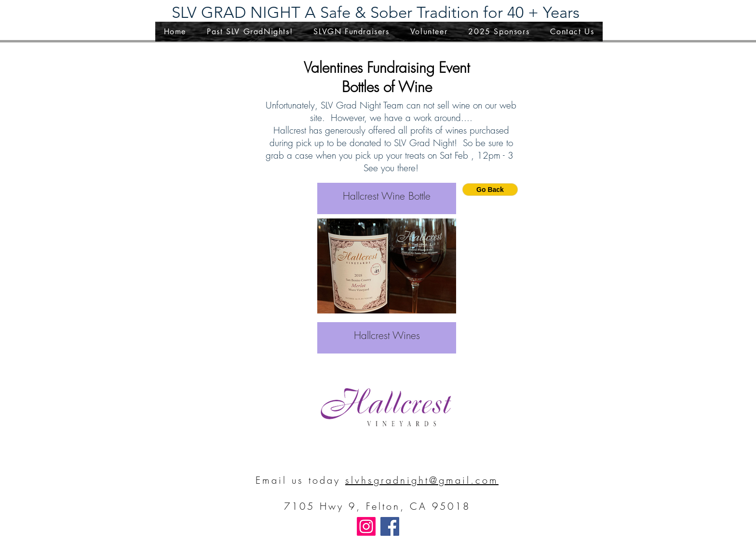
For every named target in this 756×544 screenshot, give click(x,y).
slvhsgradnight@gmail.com (422, 480)
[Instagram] (366, 526)
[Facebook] (390, 526)
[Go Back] (490, 190)
